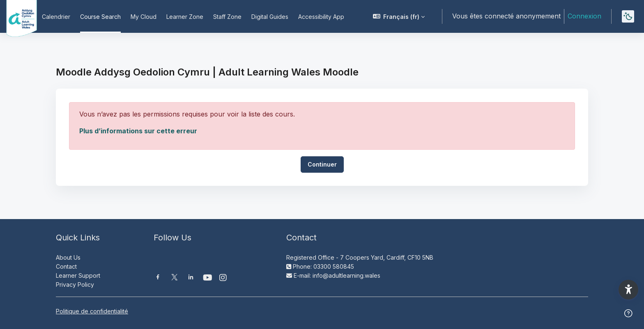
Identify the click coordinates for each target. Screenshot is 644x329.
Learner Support (78, 275)
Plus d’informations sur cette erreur (138, 131)
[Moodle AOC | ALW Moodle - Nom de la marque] (16, 16)
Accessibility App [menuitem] (321, 17)
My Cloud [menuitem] (144, 17)
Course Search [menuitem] (100, 17)
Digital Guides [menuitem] (270, 17)
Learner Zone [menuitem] (185, 17)
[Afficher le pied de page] (628, 313)
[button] (399, 16)
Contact (66, 266)
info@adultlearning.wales (346, 275)
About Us (68, 257)
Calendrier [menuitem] (56, 17)
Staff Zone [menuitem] (227, 17)
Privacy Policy (75, 284)
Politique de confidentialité (92, 311)
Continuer (322, 164)
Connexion (584, 16)
